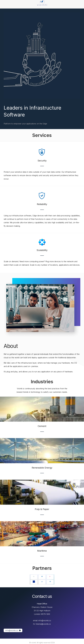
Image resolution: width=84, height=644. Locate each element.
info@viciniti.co (45, 620)
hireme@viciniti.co (43, 624)
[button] (13, 630)
